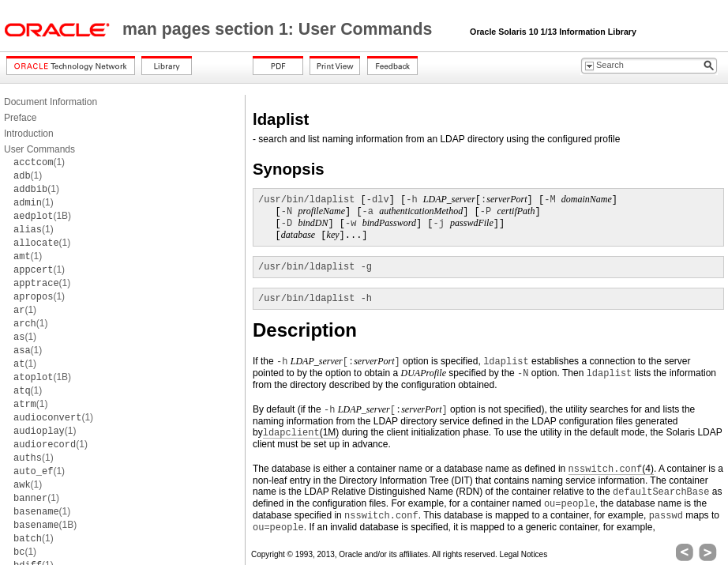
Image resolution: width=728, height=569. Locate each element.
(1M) (301, 433)
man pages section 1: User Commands (280, 29)
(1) (39, 162)
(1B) (42, 216)
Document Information (51, 102)
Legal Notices (524, 554)
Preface (20, 118)
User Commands (39, 149)
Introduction (29, 134)
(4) (611, 469)
